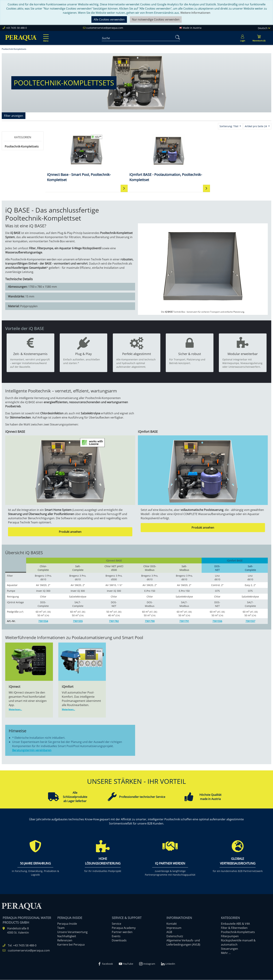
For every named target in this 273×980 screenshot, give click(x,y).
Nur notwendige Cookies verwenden (156, 19)
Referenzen (65, 941)
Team (61, 928)
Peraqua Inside (67, 924)
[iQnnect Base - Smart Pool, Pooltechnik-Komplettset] (74, 158)
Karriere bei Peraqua (71, 945)
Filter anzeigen (14, 116)
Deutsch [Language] (264, 28)
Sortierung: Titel (229, 126)
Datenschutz (175, 936)
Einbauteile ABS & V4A (235, 924)
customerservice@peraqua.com (105, 28)
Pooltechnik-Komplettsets (22, 146)
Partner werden (122, 932)
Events (116, 936)
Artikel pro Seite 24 (256, 126)
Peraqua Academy (124, 928)
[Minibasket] (259, 38)
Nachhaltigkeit (67, 936)
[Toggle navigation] (45, 36)
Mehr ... (226, 953)
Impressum (174, 928)
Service (116, 924)
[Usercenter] (243, 38)
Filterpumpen (230, 936)
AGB (169, 932)
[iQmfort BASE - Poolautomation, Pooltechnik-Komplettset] (130, 158)
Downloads (119, 941)
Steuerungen (229, 949)
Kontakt (172, 924)
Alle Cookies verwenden (109, 19)
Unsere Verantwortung (72, 932)
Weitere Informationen (195, 13)
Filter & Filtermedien (234, 928)
